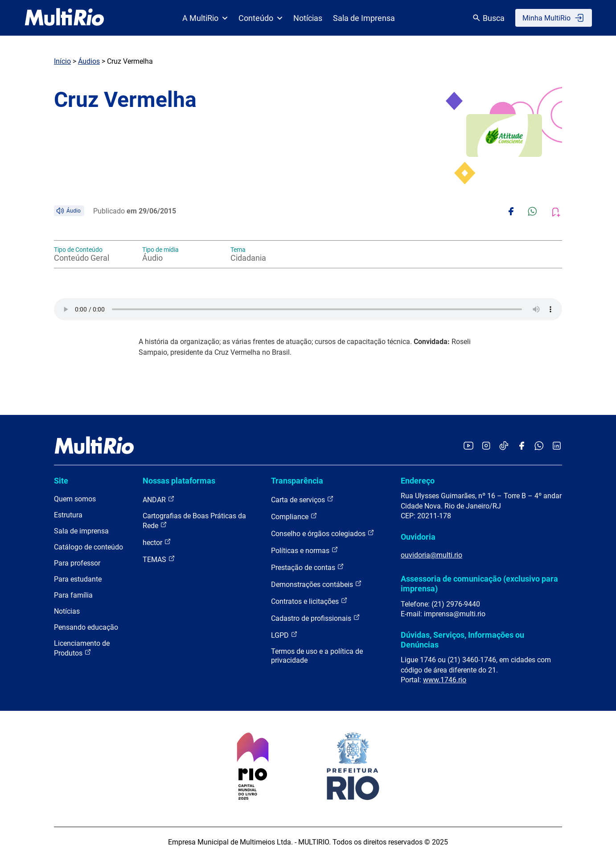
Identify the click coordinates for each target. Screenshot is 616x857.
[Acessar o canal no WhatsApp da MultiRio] (539, 446)
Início (62, 61)
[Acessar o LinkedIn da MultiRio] (557, 446)
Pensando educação (86, 627)
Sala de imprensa (81, 531)
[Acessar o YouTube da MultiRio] (468, 446)
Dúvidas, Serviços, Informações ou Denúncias (462, 640)
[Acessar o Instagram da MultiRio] (486, 446)
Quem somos (75, 499)
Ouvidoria (418, 537)
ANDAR (159, 499)
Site (61, 481)
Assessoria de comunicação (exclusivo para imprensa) (479, 584)
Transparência (297, 481)
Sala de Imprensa (364, 18)
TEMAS (159, 559)
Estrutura (68, 515)
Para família (73, 595)
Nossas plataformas (179, 481)
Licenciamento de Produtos (82, 648)
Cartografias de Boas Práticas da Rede (194, 521)
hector (157, 542)
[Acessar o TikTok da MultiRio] (504, 446)
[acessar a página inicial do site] (64, 18)
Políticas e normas (305, 550)
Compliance (294, 516)
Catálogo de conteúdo (88, 547)
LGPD (284, 635)
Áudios (89, 61)
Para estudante (78, 579)
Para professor (77, 563)
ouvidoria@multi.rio (431, 555)
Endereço (418, 481)
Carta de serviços (302, 499)
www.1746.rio (445, 680)
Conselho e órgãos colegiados (323, 533)
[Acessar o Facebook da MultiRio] (522, 446)
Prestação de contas (308, 567)
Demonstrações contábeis (316, 584)
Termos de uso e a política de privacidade (317, 656)
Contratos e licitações (309, 601)
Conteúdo (261, 18)
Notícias (308, 18)
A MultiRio (205, 18)
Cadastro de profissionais (316, 618)
